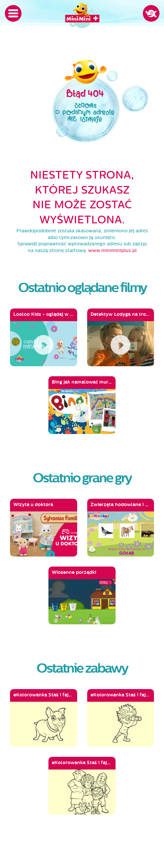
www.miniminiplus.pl (112, 251)
